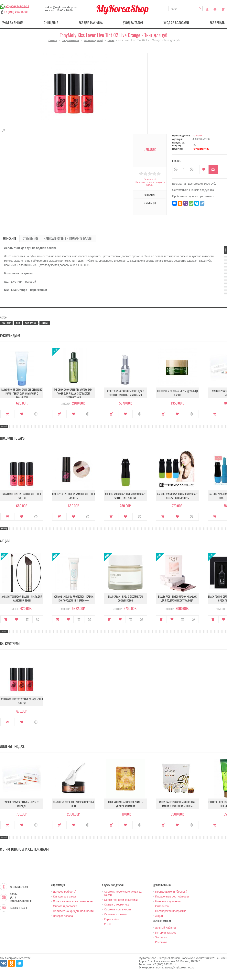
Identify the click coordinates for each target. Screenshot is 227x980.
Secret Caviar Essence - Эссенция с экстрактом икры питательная (125, 393)
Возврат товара (63, 916)
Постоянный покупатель (207, 9)
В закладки (204, 169)
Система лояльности (117, 909)
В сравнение (27, 619)
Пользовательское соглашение (73, 901)
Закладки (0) (215, 9)
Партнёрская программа (171, 911)
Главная (53, 40)
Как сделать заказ (64, 897)
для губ (45, 323)
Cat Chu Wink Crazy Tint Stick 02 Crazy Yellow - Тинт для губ (177, 496)
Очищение (51, 23)
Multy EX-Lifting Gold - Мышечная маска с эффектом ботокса (177, 804)
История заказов (166, 933)
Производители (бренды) (171, 892)
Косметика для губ (93, 40)
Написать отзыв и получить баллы (150, 184)
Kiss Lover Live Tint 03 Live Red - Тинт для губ (22, 496)
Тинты (111, 40)
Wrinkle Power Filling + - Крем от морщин (22, 804)
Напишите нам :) (18, 908)
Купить (8, 414)
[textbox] (185, 9)
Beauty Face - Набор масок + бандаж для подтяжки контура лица (177, 598)
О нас (108, 924)
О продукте (36, 414)
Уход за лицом (13, 23)
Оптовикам (162, 906)
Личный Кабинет (166, 928)
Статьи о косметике (117, 905)
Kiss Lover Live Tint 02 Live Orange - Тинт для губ (22, 701)
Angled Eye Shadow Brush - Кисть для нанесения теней (22, 598)
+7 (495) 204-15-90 (16, 12)
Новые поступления (168, 901)
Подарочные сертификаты (172, 897)
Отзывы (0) (150, 203)
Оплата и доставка (65, 906)
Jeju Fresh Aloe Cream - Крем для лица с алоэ (177, 393)
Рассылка (161, 942)
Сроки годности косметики (121, 900)
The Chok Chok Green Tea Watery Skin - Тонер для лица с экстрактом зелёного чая (74, 393)
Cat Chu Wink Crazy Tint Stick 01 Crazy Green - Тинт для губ (125, 496)
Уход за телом (133, 23)
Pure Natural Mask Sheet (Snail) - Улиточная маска (125, 804)
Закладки (161, 937)
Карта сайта (112, 919)
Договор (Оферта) (65, 892)
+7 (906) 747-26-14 (17, 6)
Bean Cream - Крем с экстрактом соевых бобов (125, 598)
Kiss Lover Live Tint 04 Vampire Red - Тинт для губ (74, 496)
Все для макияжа (91, 23)
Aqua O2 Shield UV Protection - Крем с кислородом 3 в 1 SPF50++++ (74, 598)
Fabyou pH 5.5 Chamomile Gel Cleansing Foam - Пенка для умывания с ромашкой (22, 393)
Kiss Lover (6, 323)
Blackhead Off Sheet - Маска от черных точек (74, 804)
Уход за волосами (176, 23)
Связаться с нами (115, 914)
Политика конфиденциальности (73, 911)
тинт (18, 323)
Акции (159, 916)
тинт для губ (31, 323)
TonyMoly (197, 136)
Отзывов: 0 (150, 180)
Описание (150, 195)
